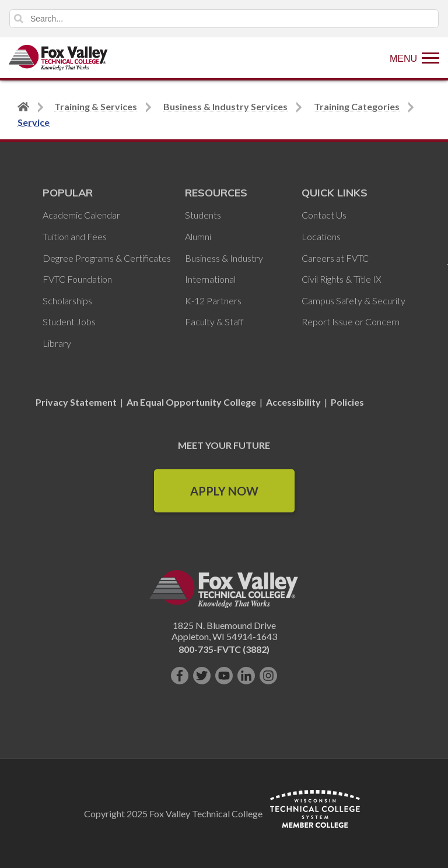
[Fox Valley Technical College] (58, 58)
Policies (347, 402)
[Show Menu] (414, 58)
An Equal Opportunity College (191, 402)
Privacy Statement (77, 402)
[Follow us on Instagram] (268, 676)
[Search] (224, 19)
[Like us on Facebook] (180, 676)
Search (19, 19)
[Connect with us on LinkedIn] (246, 676)
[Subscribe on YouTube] (224, 676)
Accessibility (293, 402)
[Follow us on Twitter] (202, 676)
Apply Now (224, 491)
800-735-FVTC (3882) (224, 649)
